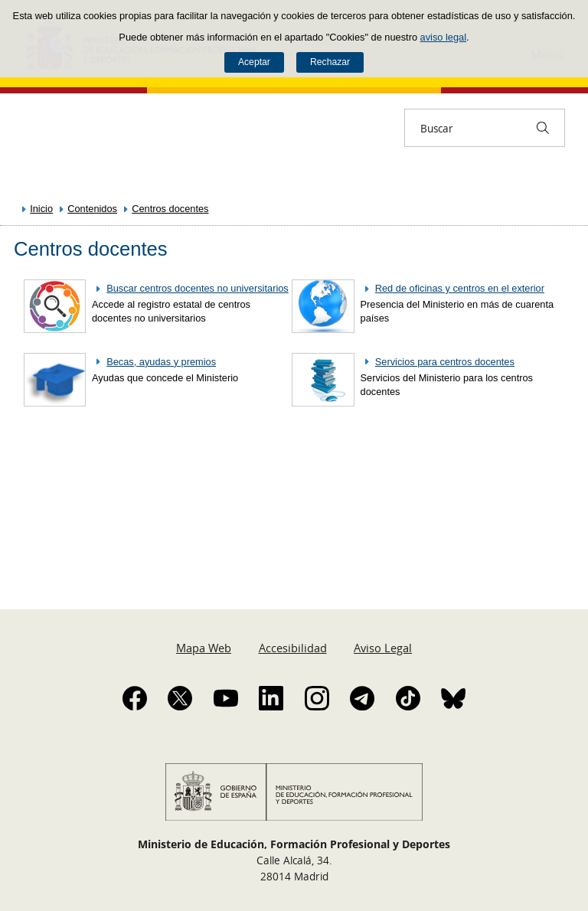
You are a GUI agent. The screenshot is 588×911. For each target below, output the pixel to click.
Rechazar (330, 62)
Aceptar (254, 62)
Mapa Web (204, 648)
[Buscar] (543, 128)
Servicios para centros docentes (445, 362)
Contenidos (92, 209)
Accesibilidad (293, 648)
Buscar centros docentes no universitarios (198, 288)
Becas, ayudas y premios (161, 362)
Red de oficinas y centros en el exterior (460, 288)
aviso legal (443, 37)
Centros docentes (170, 209)
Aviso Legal (383, 648)
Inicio (41, 209)
